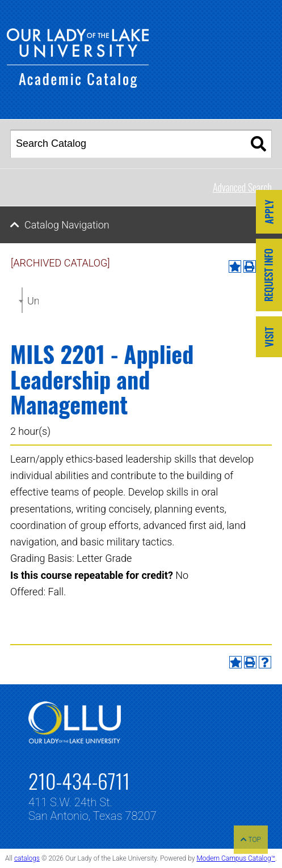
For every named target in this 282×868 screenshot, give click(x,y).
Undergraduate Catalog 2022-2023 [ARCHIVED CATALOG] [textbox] (33, 301)
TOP (251, 840)
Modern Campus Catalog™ (236, 858)
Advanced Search (242, 187)
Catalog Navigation (67, 225)
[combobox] (22, 300)
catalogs (27, 858)
